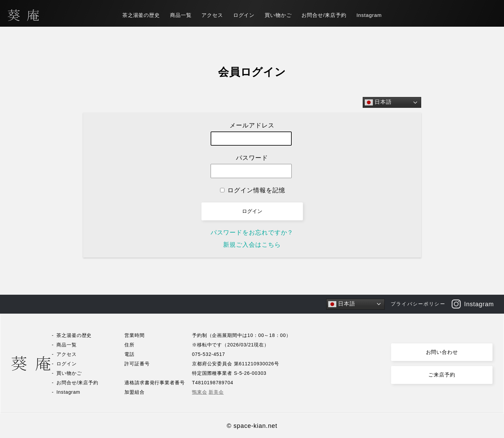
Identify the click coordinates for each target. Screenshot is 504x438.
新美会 (216, 392)
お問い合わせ (442, 352)
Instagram (369, 15)
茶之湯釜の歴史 (141, 15)
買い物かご (278, 15)
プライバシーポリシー (418, 304)
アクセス (212, 15)
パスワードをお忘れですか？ (252, 233)
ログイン (244, 15)
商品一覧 (181, 15)
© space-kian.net (252, 426)
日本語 (378, 102)
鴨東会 (200, 392)
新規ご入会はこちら (252, 245)
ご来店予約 (442, 375)
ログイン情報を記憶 (253, 190)
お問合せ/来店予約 (324, 15)
